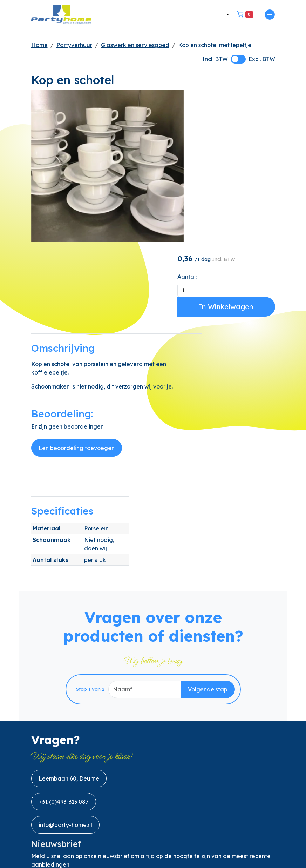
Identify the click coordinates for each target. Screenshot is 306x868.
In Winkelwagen (236, 150)
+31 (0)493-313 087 (64, 621)
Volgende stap (208, 507)
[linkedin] (70, 833)
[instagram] (87, 833)
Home (39, 46)
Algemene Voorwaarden (65, 769)
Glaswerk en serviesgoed (135, 46)
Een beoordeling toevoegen (77, 355)
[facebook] (37, 833)
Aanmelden (249, 705)
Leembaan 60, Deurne (69, 598)
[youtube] (54, 833)
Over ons (43, 750)
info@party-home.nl (65, 644)
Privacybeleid (50, 789)
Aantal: (207, 120)
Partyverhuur (74, 46)
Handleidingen (52, 809)
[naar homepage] (63, 15)
